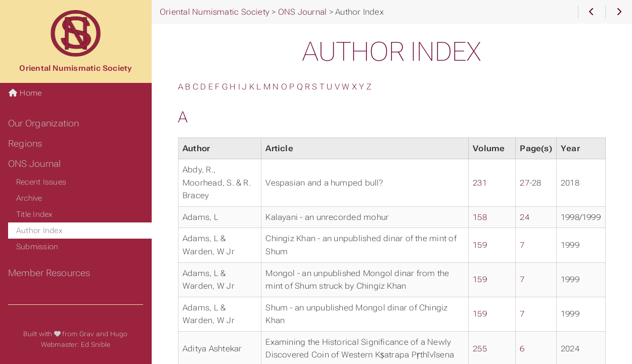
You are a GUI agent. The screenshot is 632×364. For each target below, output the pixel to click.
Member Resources (49, 273)
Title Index (35, 214)
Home (25, 93)
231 (480, 183)
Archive (29, 198)
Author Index (39, 231)
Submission (37, 247)
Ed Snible (96, 345)
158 (480, 217)
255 (480, 349)
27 (524, 183)
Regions (25, 144)
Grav (87, 334)
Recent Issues (41, 182)
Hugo (119, 334)
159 (480, 245)
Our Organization (44, 123)
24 (524, 217)
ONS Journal (35, 164)
